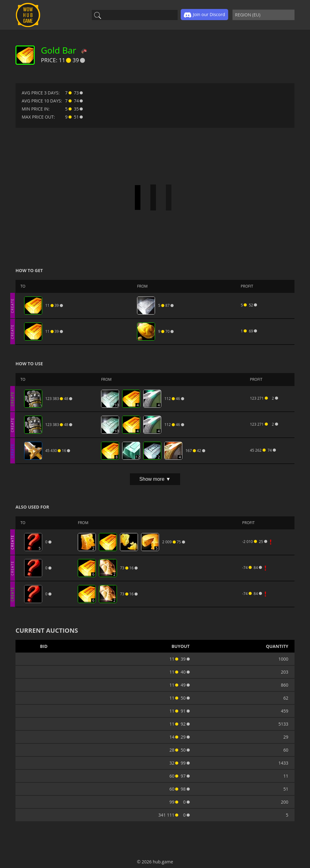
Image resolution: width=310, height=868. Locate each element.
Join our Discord (204, 15)
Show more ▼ (155, 479)
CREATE (12, 305)
